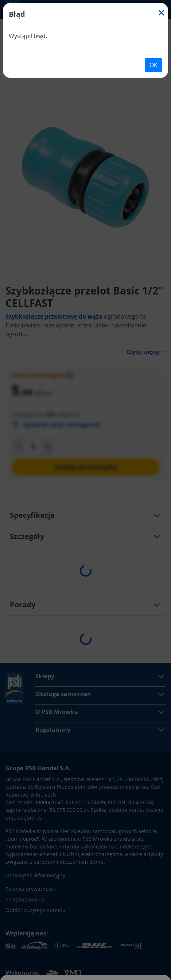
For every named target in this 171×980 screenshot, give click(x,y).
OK (153, 65)
